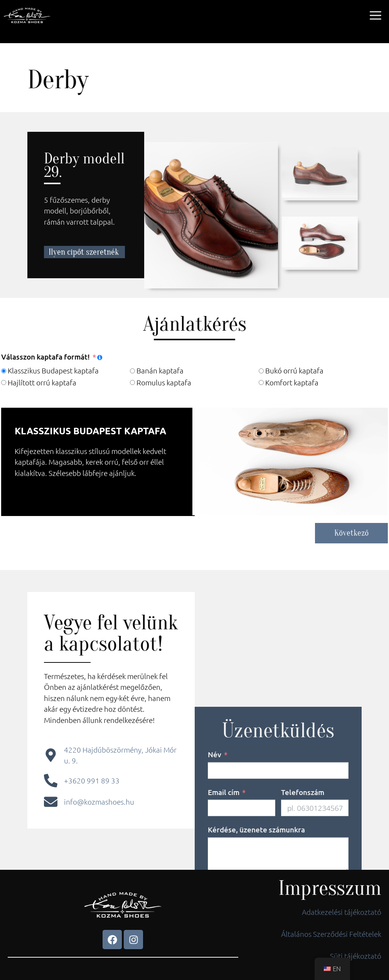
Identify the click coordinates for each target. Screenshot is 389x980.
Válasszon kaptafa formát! (45, 357)
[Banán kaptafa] (132, 371)
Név (215, 838)
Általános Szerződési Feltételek (331, 934)
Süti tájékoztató (356, 956)
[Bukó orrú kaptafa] (261, 371)
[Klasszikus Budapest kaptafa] (4, 371)
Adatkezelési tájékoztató (342, 912)
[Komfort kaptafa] (261, 382)
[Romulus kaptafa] (132, 382)
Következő (351, 533)
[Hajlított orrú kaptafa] (4, 382)
